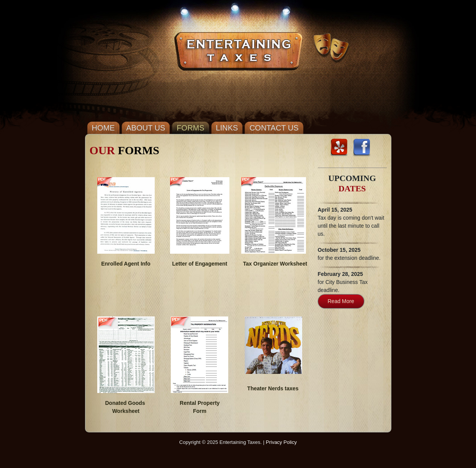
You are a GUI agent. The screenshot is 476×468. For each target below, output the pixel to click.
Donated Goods (125, 403)
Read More (341, 301)
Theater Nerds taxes (273, 388)
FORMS (190, 128)
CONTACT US (274, 128)
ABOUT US (146, 128)
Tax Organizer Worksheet (274, 264)
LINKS (227, 128)
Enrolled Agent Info (126, 264)
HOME (103, 128)
